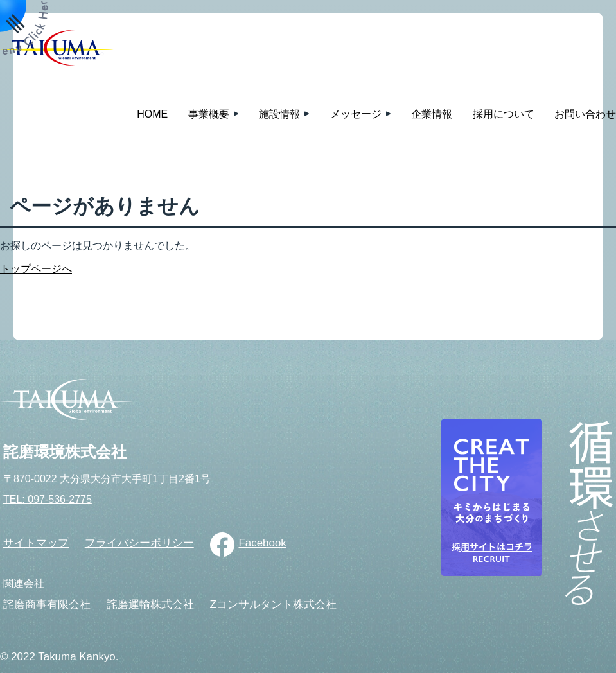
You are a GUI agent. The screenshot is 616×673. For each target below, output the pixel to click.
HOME (152, 114)
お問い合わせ (585, 114)
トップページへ (36, 269)
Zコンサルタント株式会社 (273, 605)
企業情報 (432, 114)
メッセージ (356, 114)
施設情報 (279, 114)
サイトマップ (36, 543)
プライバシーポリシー (139, 543)
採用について (504, 114)
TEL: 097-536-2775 (48, 499)
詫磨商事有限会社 (47, 605)
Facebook (262, 543)
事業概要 (209, 114)
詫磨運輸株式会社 (150, 605)
